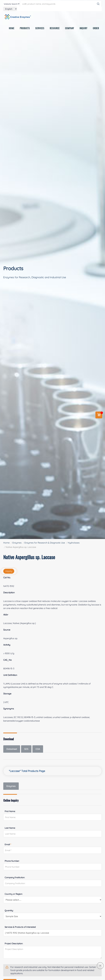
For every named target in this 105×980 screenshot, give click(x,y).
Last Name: (10, 828)
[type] (12, 4)
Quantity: (9, 910)
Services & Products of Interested (20, 927)
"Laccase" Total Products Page (27, 771)
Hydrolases (74, 543)
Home (6, 543)
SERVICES (40, 29)
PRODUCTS (25, 29)
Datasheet (12, 749)
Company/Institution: (15, 877)
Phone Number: (12, 861)
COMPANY (70, 29)
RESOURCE (55, 29)
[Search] (98, 4)
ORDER (96, 29)
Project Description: (14, 943)
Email (8, 844)
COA (38, 749)
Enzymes (17, 543)
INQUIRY (83, 29)
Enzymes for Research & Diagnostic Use (45, 543)
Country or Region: (14, 894)
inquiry (9, 571)
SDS (26, 749)
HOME (12, 29)
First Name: (10, 811)
